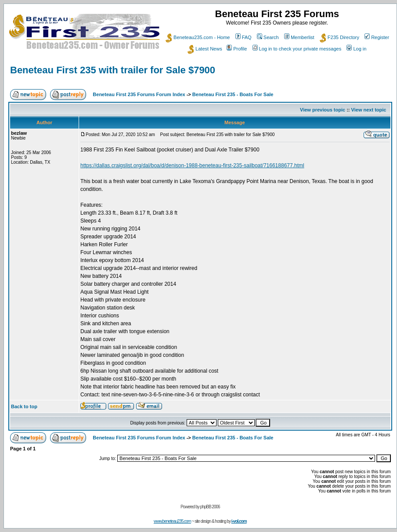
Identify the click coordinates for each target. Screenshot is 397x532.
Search (268, 37)
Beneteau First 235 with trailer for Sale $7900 (113, 70)
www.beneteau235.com (172, 521)
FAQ (244, 37)
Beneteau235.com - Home (198, 37)
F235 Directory (339, 37)
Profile (237, 49)
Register (377, 37)
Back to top (24, 406)
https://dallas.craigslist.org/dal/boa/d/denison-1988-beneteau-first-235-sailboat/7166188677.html (192, 165)
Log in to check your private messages (297, 49)
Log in (356, 49)
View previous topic (323, 110)
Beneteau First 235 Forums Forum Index (139, 94)
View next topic (369, 110)
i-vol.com (239, 521)
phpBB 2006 (210, 507)
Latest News (205, 49)
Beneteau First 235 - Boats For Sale (233, 94)
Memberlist (299, 37)
